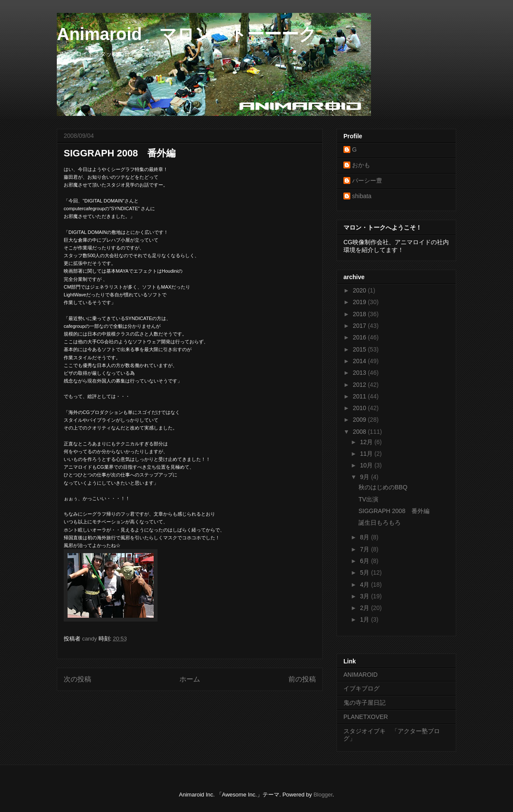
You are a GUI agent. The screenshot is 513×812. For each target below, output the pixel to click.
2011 (360, 396)
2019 (360, 302)
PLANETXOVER (366, 717)
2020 (360, 290)
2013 (360, 373)
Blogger (323, 795)
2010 (360, 408)
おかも (361, 165)
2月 (365, 608)
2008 (360, 432)
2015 (360, 349)
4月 (365, 585)
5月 (365, 572)
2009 (360, 420)
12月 (367, 442)
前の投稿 (302, 679)
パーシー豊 (367, 180)
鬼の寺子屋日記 (365, 703)
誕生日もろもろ (380, 523)
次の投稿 (77, 679)
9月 (365, 477)
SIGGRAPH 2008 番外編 (394, 511)
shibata (362, 196)
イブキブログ (362, 688)
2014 (360, 361)
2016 (360, 337)
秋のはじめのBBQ (383, 487)
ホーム (190, 679)
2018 (360, 314)
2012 (360, 385)
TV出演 (368, 499)
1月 (365, 619)
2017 (360, 326)
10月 (367, 465)
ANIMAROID (360, 675)
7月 (365, 549)
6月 (365, 561)
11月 (367, 454)
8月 (365, 537)
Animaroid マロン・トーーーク (187, 34)
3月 (365, 596)
